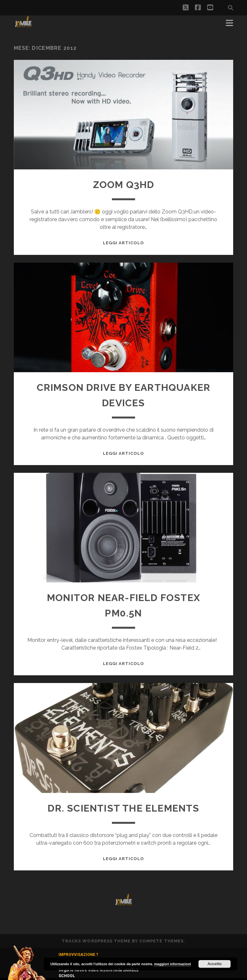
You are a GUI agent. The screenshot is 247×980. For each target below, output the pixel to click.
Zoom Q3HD (124, 185)
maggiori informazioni (173, 964)
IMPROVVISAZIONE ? (78, 955)
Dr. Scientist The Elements (123, 808)
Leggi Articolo (124, 243)
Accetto (215, 964)
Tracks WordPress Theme (96, 941)
